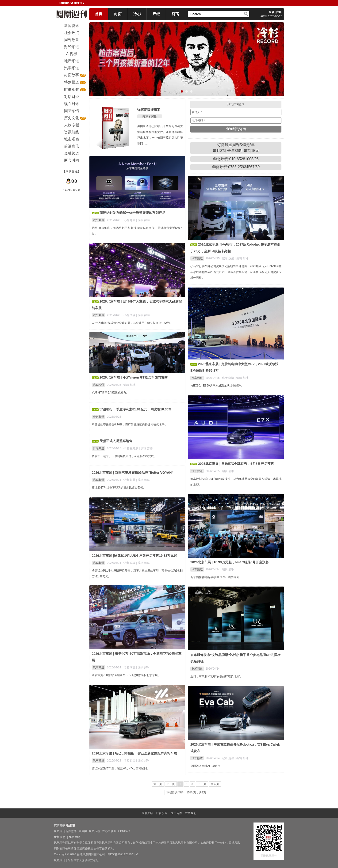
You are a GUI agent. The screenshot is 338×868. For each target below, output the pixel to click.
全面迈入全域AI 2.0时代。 (207, 766)
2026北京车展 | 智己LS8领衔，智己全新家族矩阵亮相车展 (134, 753)
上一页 (171, 784)
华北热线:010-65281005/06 (236, 159)
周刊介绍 (147, 813)
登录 (272, 12)
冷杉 (137, 14)
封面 (118, 14)
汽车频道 (99, 220)
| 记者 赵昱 (129, 220)
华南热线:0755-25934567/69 (236, 167)
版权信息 (60, 837)
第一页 (158, 784)
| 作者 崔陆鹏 (130, 448)
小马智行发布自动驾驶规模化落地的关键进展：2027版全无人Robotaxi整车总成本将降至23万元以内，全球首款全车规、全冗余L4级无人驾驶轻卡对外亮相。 (236, 272)
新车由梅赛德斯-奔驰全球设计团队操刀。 (216, 577)
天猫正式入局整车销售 (116, 441)
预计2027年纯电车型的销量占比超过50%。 (119, 488)
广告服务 (162, 813)
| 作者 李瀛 (129, 315)
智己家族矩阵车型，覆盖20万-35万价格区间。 (121, 768)
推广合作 (176, 813)
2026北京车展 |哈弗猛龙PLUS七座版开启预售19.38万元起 (134, 556)
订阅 (176, 14)
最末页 (215, 784)
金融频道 (99, 417)
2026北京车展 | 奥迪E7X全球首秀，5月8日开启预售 (236, 464)
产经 (156, 14)
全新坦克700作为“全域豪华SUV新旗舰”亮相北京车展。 (126, 675)
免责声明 (74, 837)
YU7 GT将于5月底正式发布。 (110, 393)
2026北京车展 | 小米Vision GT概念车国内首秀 (134, 377)
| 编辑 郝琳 (143, 220)
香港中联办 (109, 831)
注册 (279, 12)
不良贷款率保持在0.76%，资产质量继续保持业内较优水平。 (130, 425)
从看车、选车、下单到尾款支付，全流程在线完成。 (124, 456)
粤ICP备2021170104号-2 (123, 854)
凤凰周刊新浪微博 (65, 831)
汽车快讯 (99, 385)
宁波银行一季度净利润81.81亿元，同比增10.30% (136, 409)
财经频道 (99, 448)
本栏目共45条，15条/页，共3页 (186, 792)
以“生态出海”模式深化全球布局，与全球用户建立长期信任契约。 (132, 323)
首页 (99, 14)
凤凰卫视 (95, 831)
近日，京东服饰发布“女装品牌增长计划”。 (217, 676)
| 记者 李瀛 (129, 563)
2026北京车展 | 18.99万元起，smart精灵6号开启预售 (230, 562)
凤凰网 (83, 831)
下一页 (202, 784)
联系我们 (191, 813)
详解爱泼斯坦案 (149, 110)
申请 (70, 825)
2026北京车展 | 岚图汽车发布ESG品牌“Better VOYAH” (133, 473)
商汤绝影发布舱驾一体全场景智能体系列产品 (132, 213)
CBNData (124, 831)
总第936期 (150, 116)
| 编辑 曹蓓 (146, 448)
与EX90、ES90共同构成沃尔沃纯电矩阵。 (217, 386)
